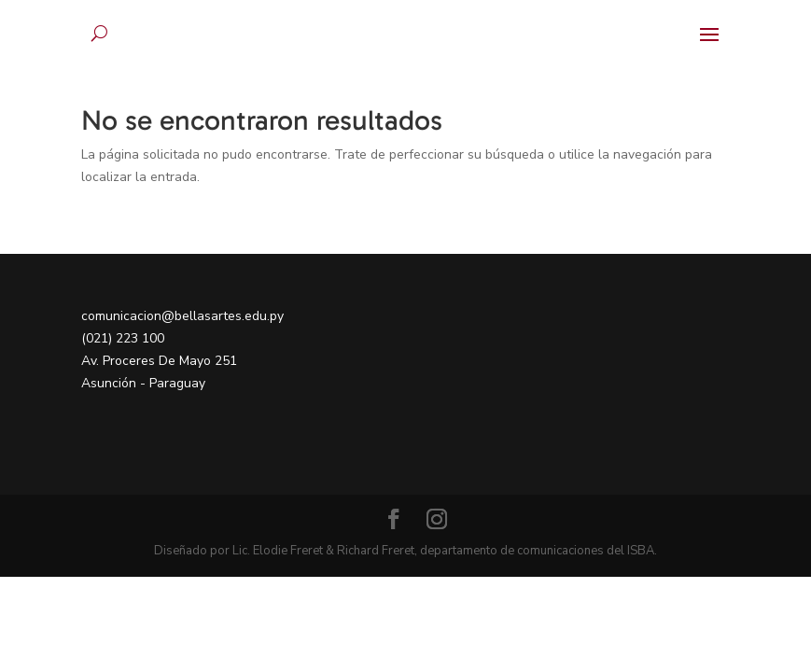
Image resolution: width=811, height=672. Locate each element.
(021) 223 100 (123, 338)
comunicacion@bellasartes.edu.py (182, 316)
